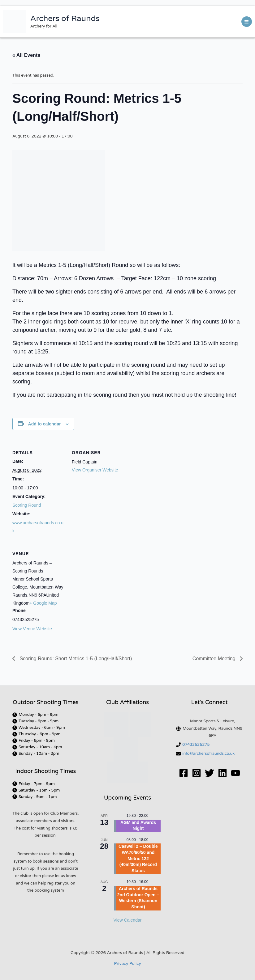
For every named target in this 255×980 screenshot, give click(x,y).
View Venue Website (32, 629)
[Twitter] (210, 773)
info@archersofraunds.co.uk (208, 754)
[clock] (35, 715)
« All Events (26, 55)
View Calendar (128, 920)
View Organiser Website (95, 470)
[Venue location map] (104, 583)
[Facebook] (184, 773)
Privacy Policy (127, 964)
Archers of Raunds (65, 19)
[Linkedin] (223, 773)
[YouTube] (236, 773)
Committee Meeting (215, 659)
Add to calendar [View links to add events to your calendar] (45, 424)
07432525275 (196, 745)
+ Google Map (43, 603)
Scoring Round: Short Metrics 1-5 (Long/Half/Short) (75, 659)
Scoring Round (27, 505)
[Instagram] (197, 773)
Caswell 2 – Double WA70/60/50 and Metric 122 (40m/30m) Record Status (138, 858)
